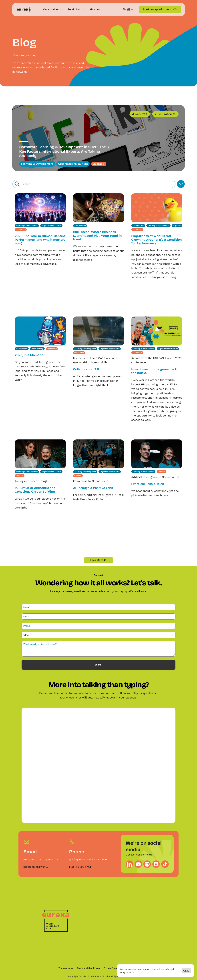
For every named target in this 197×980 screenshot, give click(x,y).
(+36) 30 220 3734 (80, 867)
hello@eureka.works (35, 867)
